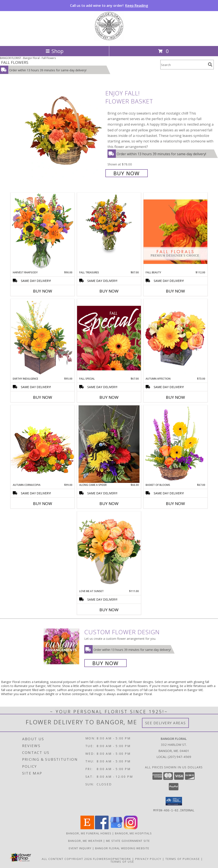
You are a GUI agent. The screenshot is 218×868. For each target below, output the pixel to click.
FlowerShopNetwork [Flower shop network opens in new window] (112, 859)
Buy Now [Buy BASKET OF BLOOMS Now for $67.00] (175, 504)
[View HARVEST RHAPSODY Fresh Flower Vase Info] (43, 232)
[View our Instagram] (131, 828)
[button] (174, 801)
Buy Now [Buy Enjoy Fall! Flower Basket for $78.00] (127, 173)
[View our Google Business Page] (116, 828)
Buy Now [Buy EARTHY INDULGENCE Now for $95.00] (43, 397)
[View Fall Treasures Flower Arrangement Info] (109, 223)
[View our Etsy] (87, 828)
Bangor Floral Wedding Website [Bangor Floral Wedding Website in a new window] (122, 848)
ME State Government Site (128, 841)
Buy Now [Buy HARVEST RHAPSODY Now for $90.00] (43, 291)
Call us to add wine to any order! (109, 6)
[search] (210, 65)
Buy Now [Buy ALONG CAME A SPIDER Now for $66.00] (109, 504)
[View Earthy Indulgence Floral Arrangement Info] (43, 338)
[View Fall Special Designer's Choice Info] (109, 338)
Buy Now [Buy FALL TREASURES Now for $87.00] (109, 291)
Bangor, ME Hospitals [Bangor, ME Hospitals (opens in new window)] (133, 833)
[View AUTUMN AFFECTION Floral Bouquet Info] (175, 338)
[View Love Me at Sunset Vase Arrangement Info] (109, 550)
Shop (54, 51)
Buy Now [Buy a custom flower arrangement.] (105, 663)
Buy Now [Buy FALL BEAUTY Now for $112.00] (175, 291)
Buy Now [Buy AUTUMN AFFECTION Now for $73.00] (175, 397)
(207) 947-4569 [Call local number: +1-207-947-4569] (179, 757)
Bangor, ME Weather (85, 841)
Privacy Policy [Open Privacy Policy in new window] (148, 859)
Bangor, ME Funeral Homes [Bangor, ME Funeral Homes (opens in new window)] (89, 833)
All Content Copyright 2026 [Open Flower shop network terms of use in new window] (67, 859)
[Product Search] (183, 65)
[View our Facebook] (102, 828)
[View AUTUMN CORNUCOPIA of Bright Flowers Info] (43, 444)
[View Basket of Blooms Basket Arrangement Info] (175, 444)
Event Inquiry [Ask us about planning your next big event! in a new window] (81, 848)
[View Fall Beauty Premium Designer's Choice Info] (175, 232)
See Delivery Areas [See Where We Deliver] (166, 723)
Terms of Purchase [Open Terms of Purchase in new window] (183, 859)
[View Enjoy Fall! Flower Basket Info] (64, 133)
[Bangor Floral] (109, 40)
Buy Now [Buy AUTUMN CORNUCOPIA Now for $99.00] (43, 504)
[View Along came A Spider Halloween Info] (109, 444)
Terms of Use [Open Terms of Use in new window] (122, 861)
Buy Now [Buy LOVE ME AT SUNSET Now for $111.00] (109, 610)
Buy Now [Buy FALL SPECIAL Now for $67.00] (109, 397)
